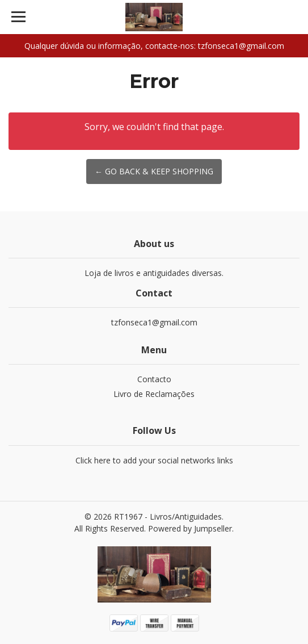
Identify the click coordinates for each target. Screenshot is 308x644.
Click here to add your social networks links (154, 460)
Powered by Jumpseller (190, 528)
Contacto (154, 379)
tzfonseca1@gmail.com (154, 322)
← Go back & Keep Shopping (154, 171)
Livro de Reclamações (154, 394)
